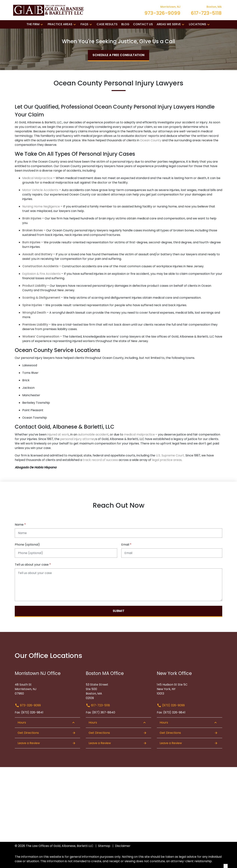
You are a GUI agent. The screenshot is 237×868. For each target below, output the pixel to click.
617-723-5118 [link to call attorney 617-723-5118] (98, 705)
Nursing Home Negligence (41, 206)
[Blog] (125, 24)
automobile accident (93, 434)
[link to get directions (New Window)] (47, 688)
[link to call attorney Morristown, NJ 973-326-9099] (162, 10)
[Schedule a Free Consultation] (118, 56)
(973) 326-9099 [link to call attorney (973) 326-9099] (171, 705)
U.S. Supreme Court (170, 455)
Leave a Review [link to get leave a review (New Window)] (47, 743)
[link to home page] (49, 10)
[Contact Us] (143, 24)
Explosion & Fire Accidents (42, 274)
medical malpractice (139, 434)
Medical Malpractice (37, 178)
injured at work (58, 434)
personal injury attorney (78, 439)
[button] (42, 24)
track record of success (100, 460)
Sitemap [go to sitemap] (104, 846)
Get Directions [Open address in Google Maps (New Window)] (47, 733)
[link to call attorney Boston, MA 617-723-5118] (206, 10)
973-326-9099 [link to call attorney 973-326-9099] (28, 705)
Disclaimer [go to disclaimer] (123, 846)
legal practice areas (167, 460)
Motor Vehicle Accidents (40, 190)
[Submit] (118, 611)
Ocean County (151, 140)
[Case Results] (107, 24)
